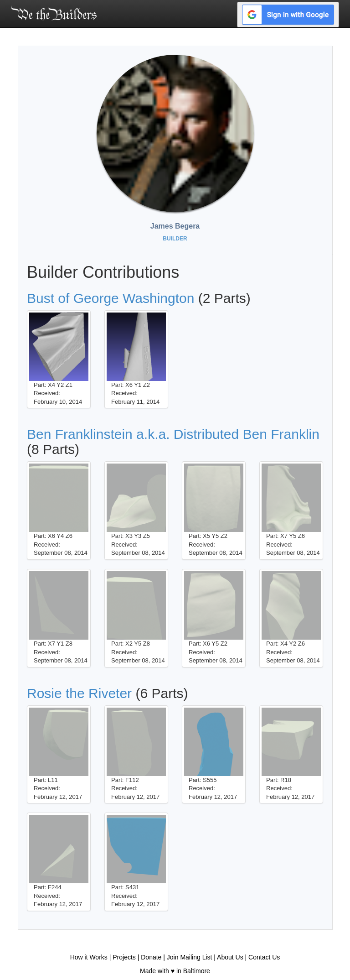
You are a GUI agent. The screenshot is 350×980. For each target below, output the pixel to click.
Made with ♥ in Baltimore (175, 971)
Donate (151, 957)
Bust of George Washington (111, 298)
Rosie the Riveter (79, 693)
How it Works (89, 957)
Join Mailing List (190, 957)
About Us (230, 957)
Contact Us (264, 957)
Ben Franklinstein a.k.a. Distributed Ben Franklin (173, 434)
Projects (124, 957)
